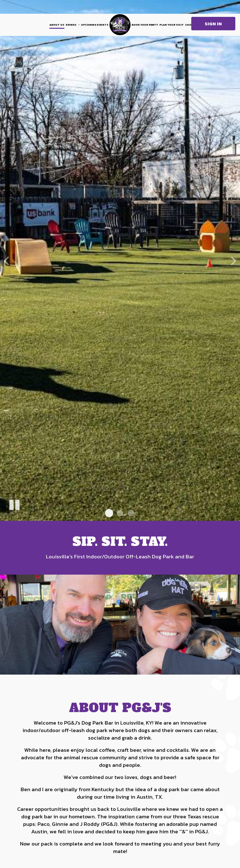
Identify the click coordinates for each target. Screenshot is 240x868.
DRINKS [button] (73, 25)
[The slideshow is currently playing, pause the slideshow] (14, 504)
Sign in (213, 24)
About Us (57, 25)
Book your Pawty (145, 25)
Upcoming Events (95, 25)
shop (189, 25)
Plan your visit (172, 25)
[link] (120, 25)
